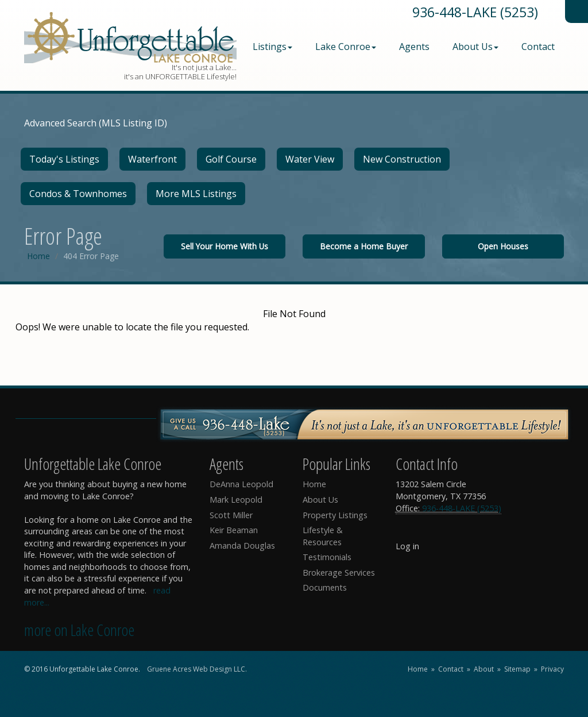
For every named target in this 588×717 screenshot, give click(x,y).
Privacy (552, 669)
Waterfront (152, 159)
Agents (414, 47)
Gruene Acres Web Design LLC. (197, 669)
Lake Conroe (346, 47)
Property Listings (335, 515)
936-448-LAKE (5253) (475, 12)
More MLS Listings (196, 194)
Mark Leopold (236, 500)
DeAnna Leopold (241, 484)
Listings (272, 47)
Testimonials (327, 557)
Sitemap (517, 669)
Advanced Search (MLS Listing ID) (96, 123)
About (484, 669)
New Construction (402, 159)
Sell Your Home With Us (225, 246)
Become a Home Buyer (364, 246)
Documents (325, 587)
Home (38, 256)
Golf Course (231, 159)
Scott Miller (231, 515)
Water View (310, 159)
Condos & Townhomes (78, 194)
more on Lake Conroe (79, 630)
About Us (475, 47)
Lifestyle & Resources (323, 536)
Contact (538, 47)
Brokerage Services (339, 573)
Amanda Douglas (242, 546)
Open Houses (503, 246)
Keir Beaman (234, 530)
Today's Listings (64, 159)
